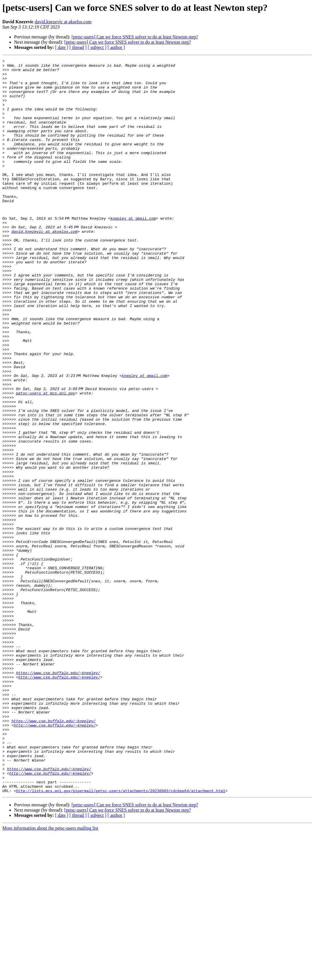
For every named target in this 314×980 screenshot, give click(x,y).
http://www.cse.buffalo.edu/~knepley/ (59, 801)
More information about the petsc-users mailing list (50, 975)
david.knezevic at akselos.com (63, 22)
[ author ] (116, 47)
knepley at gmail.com (134, 251)
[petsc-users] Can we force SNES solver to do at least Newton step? (135, 37)
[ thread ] (78, 47)
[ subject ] (97, 47)
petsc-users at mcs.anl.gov (46, 460)
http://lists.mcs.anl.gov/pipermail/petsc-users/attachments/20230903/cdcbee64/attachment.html (121, 937)
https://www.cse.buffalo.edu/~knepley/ (58, 796)
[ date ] (62, 47)
